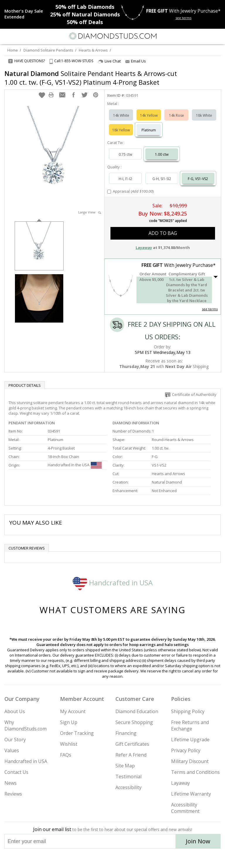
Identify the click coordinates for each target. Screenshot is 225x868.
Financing (126, 733)
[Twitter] (99, 858)
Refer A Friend (131, 755)
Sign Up (69, 722)
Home (13, 50)
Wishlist (69, 744)
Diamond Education (137, 711)
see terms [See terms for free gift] (183, 18)
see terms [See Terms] (210, 309)
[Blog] (142, 858)
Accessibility (128, 787)
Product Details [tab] (25, 385)
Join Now (198, 841)
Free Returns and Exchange (190, 725)
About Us (15, 711)
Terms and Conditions (195, 772)
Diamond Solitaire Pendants (48, 50)
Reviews (13, 794)
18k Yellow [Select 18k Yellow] (121, 130)
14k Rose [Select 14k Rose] (177, 115)
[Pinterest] (126, 858)
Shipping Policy (188, 711)
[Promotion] (27, 14)
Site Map (125, 766)
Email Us (136, 61)
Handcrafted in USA (113, 583)
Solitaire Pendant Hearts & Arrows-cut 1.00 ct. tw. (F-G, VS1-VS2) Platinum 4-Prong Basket (91, 78)
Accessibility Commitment (185, 808)
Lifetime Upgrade (190, 740)
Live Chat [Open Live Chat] (109, 61)
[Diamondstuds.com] (112, 37)
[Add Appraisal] (109, 192)
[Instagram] (83, 858)
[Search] (19, 36)
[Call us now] (206, 35)
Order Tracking (77, 733)
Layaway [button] (144, 247)
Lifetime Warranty (191, 794)
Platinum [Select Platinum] (149, 130)
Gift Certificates (132, 744)
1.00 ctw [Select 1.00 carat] (162, 154)
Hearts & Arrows (93, 50)
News (11, 783)
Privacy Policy (186, 750)
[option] (39, 245)
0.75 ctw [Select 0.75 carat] (125, 154)
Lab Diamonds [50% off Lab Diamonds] (85, 7)
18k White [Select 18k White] (204, 115)
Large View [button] (90, 212)
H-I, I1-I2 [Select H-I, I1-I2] (125, 179)
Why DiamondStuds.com (25, 725)
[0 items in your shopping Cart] (217, 36)
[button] (42, 95)
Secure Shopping (134, 722)
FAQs (66, 755)
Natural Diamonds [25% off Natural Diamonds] (85, 14)
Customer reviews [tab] (27, 548)
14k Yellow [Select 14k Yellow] (149, 115)
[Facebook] (113, 858)
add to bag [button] (163, 233)
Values (12, 750)
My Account (73, 711)
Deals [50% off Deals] (85, 22)
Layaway (180, 783)
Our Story (15, 740)
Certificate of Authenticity (191, 394)
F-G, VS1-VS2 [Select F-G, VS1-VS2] (198, 179)
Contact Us (16, 772)
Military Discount (190, 761)
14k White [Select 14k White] (121, 115)
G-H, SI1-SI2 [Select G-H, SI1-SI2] (162, 179)
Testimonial (128, 777)
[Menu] (7, 36)
